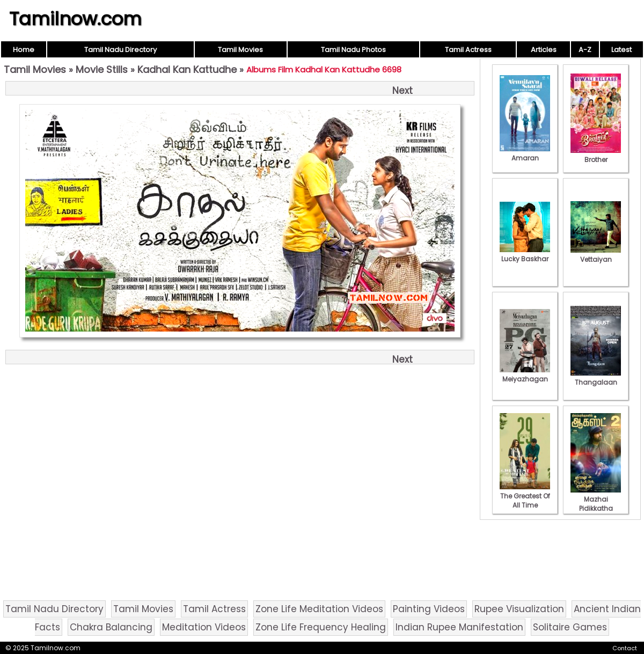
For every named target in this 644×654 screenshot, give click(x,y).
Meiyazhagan (525, 374)
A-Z (585, 50)
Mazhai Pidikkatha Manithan (596, 504)
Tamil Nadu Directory (120, 50)
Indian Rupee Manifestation (459, 627)
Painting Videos (429, 609)
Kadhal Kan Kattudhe (187, 69)
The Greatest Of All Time (525, 496)
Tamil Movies (240, 50)
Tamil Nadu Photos (353, 50)
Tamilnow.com (75, 19)
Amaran (525, 153)
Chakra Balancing (111, 627)
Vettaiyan (596, 255)
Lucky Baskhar (525, 254)
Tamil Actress (468, 50)
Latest (621, 50)
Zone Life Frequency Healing (321, 627)
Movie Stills (102, 69)
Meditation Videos (204, 627)
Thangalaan (596, 378)
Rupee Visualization (519, 609)
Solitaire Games (570, 627)
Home (24, 50)
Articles (544, 50)
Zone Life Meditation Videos (319, 609)
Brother (596, 155)
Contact (625, 648)
